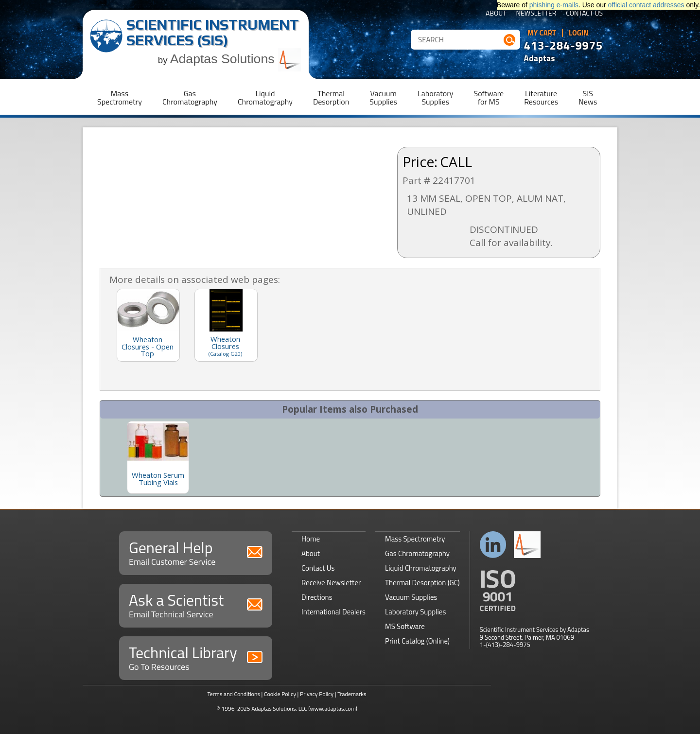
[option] (158, 457)
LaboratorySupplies (435, 97)
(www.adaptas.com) (333, 708)
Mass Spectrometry (415, 539)
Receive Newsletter (331, 583)
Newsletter (536, 14)
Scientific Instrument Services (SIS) (213, 32)
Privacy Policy (317, 694)
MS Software (405, 626)
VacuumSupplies (383, 97)
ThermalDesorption (331, 97)
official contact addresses (646, 5)
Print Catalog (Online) (417, 641)
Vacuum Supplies (411, 597)
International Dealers (333, 612)
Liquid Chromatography (421, 568)
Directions (317, 597)
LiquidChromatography (265, 97)
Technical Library (196, 657)
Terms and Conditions (234, 694)
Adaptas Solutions (236, 59)
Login (579, 33)
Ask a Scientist (196, 604)
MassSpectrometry (120, 97)
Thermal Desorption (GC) (422, 583)
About (496, 14)
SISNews (588, 97)
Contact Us (584, 14)
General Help (196, 552)
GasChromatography (190, 97)
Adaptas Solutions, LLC (279, 708)
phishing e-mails (554, 5)
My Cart (542, 33)
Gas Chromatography (417, 553)
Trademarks (352, 694)
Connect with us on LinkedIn (493, 545)
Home (311, 539)
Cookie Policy (280, 694)
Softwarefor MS (489, 97)
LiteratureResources (541, 97)
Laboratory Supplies (415, 612)
